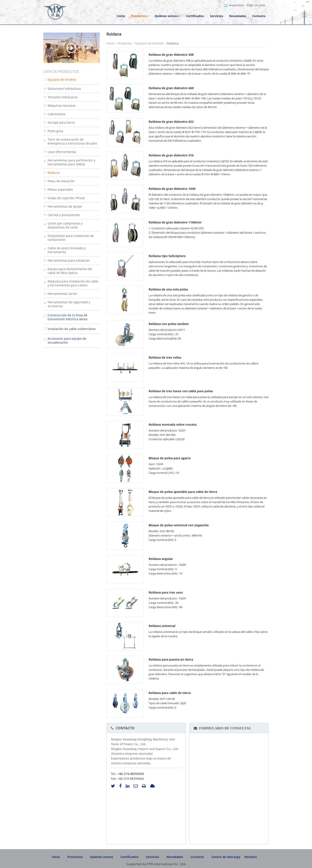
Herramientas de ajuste (65, 206)
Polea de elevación (61, 181)
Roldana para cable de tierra (170, 693)
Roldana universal (162, 626)
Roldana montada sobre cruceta (173, 424)
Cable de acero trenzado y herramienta (67, 250)
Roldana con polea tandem (169, 324)
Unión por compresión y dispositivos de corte (65, 225)
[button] (140, 16)
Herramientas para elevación (69, 260)
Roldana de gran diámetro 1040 (172, 189)
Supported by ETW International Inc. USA (156, 864)
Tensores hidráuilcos (63, 97)
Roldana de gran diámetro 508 (171, 55)
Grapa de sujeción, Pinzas (66, 198)
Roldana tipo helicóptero (167, 256)
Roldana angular (161, 559)
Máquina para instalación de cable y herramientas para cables (73, 283)
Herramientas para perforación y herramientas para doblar (71, 162)
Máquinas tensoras (62, 106)
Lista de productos (61, 72)
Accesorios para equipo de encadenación (67, 340)
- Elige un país (247, 5)
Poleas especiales (60, 190)
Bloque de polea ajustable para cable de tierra (183, 492)
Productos (125, 43)
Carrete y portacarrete (64, 215)
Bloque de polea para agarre (170, 458)
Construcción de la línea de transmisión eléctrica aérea (67, 317)
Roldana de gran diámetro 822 (171, 122)
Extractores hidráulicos (64, 89)
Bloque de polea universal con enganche (179, 525)
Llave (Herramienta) (62, 152)
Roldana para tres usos (166, 592)
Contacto (125, 728)
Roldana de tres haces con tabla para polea (181, 391)
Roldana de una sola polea (168, 289)
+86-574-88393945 (131, 774)
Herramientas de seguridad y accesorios (69, 304)
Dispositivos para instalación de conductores (71, 238)
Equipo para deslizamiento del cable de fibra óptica (70, 271)
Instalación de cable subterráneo (72, 329)
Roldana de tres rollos (165, 357)
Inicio (110, 43)
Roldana (54, 173)
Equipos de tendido (149, 43)
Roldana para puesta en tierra (171, 659)
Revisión (251, 857)
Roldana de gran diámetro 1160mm (175, 222)
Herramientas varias (62, 294)
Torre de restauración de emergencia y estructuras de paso (72, 141)
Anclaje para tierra (61, 122)
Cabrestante (57, 114)
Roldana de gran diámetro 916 (171, 155)
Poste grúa (55, 131)
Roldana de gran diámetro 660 (171, 88)
